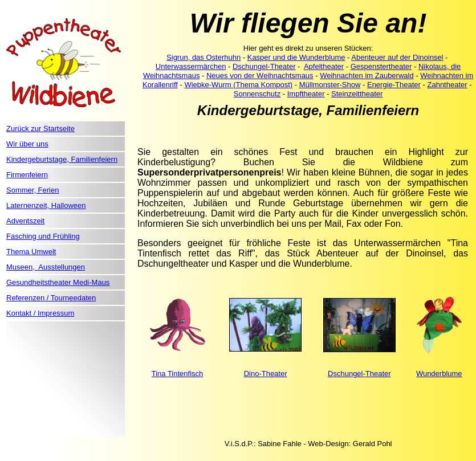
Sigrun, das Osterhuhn (204, 57)
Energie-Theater (394, 85)
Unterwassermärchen (191, 66)
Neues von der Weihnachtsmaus (260, 76)
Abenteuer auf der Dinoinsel (397, 57)
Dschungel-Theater (264, 66)
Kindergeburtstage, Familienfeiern (62, 159)
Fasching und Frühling (43, 236)
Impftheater (306, 94)
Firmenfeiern (27, 175)
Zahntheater (447, 85)
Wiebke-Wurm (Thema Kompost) (238, 85)
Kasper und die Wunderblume (296, 57)
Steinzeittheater (357, 94)
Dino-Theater (266, 374)
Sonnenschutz (257, 94)
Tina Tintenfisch (178, 374)
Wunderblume (439, 374)
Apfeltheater (324, 66)
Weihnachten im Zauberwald (367, 76)
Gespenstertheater (381, 66)
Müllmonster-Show (330, 85)
